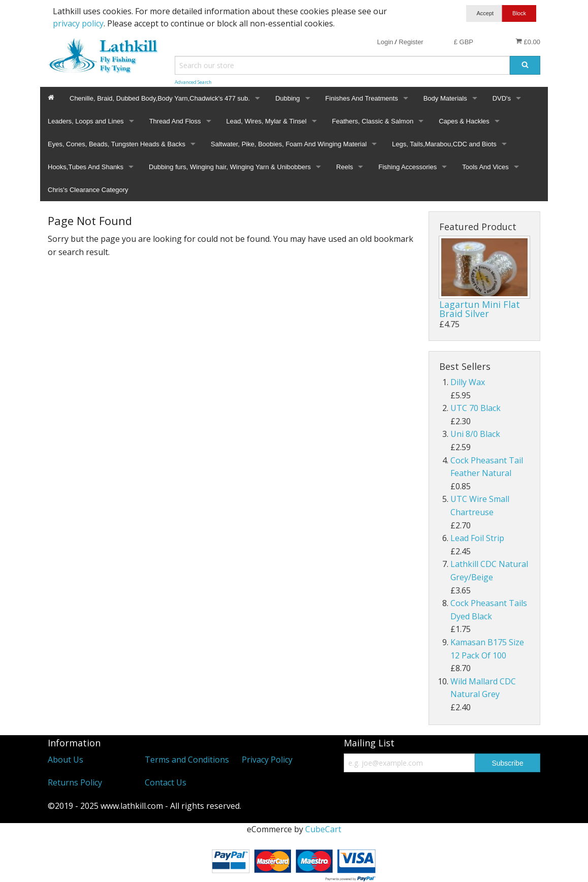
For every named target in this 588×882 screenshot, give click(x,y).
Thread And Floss (175, 121)
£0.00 (528, 42)
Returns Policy (75, 782)
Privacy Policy (267, 760)
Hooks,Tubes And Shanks (86, 167)
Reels (345, 167)
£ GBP (464, 42)
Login (385, 42)
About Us (66, 760)
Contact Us (166, 782)
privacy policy (78, 23)
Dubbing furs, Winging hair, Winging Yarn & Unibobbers (230, 167)
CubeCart (323, 829)
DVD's (502, 98)
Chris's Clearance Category (88, 190)
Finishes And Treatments (362, 98)
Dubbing (287, 98)
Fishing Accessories (407, 167)
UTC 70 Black (476, 408)
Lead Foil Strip (477, 538)
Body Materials (445, 98)
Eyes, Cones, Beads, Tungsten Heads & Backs (117, 144)
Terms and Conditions (187, 760)
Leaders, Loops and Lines (86, 121)
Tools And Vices (485, 167)
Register (411, 42)
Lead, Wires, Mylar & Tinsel (267, 121)
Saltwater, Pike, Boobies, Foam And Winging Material (289, 144)
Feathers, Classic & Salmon (373, 121)
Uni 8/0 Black (475, 434)
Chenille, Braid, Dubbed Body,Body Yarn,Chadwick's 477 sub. (160, 98)
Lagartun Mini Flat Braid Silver (480, 309)
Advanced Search (193, 82)
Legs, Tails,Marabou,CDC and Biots (444, 144)
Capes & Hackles (464, 121)
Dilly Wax (468, 382)
